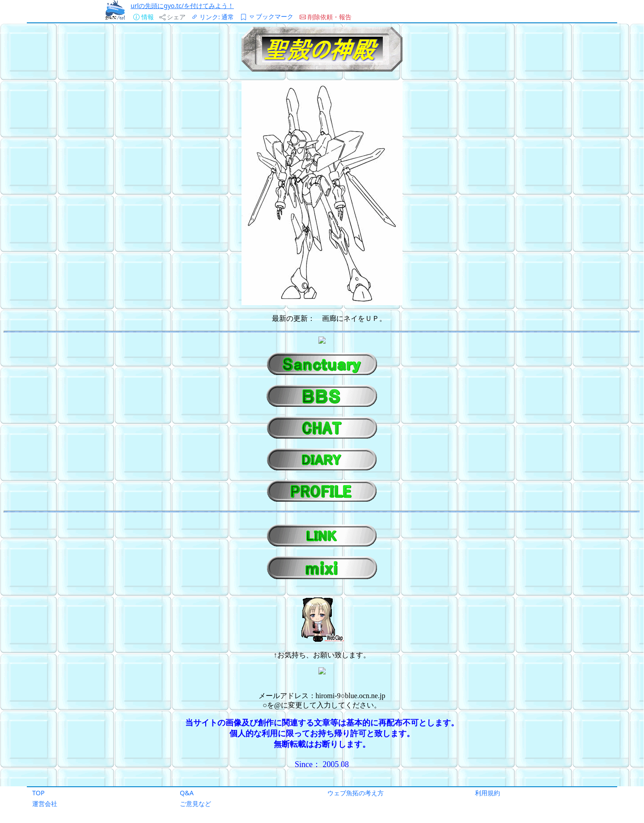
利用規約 (487, 793)
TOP (38, 793)
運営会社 (45, 804)
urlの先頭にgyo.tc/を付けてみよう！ (182, 6)
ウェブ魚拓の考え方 (356, 793)
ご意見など (195, 804)
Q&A (187, 793)
